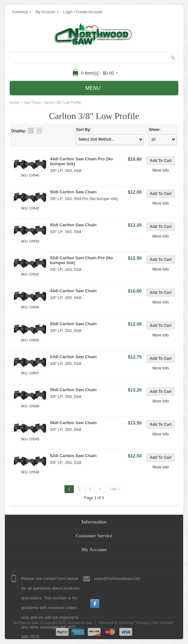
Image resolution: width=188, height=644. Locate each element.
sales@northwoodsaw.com (117, 579)
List (39, 131)
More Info (161, 170)
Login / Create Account (83, 12)
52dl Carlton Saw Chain (73, 456)
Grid (31, 131)
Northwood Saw (80, 623)
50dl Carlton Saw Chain (73, 192)
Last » (115, 489)
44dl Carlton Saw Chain (73, 291)
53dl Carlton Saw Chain (73, 357)
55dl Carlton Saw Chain (73, 225)
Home (14, 102)
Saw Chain (32, 102)
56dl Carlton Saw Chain (73, 423)
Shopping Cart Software (155, 623)
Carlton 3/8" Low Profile (62, 102)
